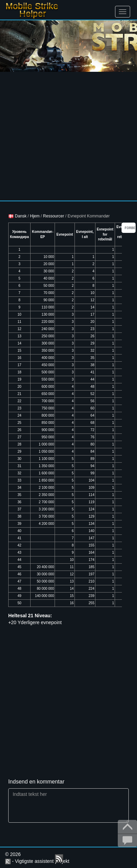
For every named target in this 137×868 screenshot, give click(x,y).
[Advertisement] (64, 136)
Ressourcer (53, 216)
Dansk (17, 216)
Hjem (35, 216)
